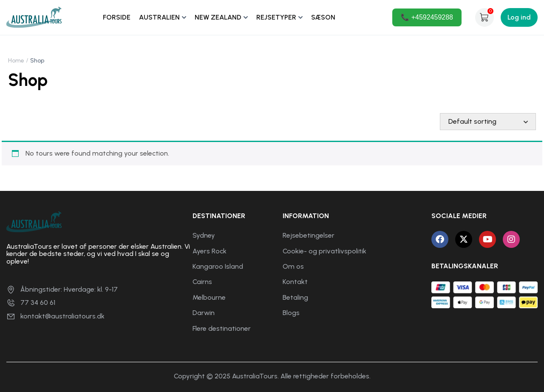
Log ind (519, 17)
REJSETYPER (276, 17)
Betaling (295, 297)
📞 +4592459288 (427, 17)
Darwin (204, 313)
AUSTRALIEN (159, 17)
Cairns (202, 282)
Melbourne (209, 297)
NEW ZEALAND (218, 17)
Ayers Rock (210, 251)
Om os (293, 266)
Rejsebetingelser (309, 235)
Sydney (204, 235)
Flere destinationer (222, 328)
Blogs (291, 313)
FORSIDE (117, 17)
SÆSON (323, 17)
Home (16, 61)
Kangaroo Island (218, 266)
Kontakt (295, 282)
